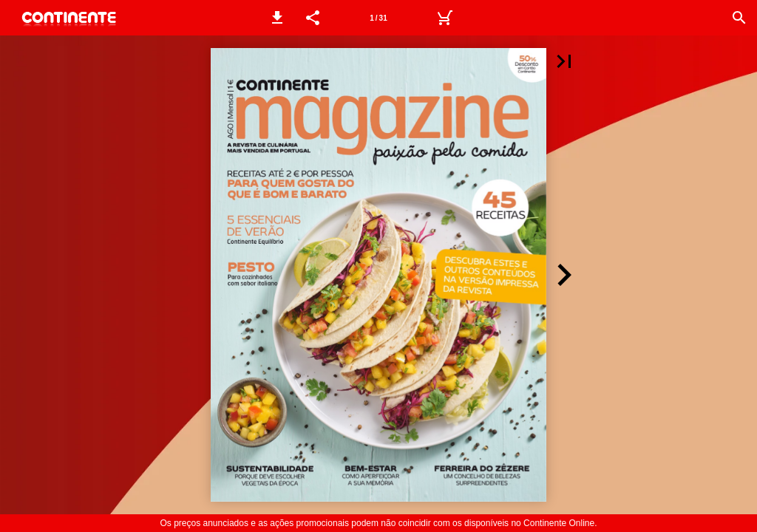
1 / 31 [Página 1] (378, 18)
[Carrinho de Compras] (444, 18)
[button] (277, 18)
